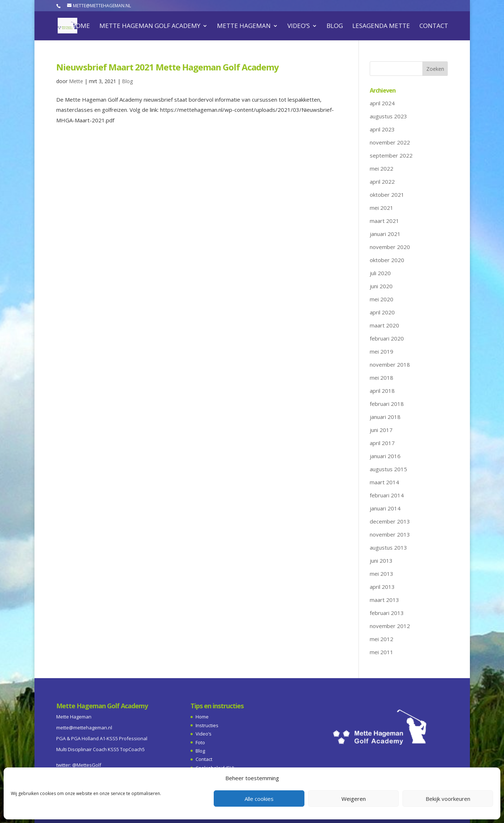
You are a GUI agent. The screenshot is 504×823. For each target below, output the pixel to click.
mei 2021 (382, 208)
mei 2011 (382, 652)
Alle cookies (259, 799)
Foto (200, 742)
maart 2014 (384, 482)
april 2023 (382, 129)
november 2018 (390, 364)
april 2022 (382, 182)
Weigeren (354, 799)
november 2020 (390, 247)
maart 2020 (384, 325)
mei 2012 (382, 639)
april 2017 (382, 443)
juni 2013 (381, 561)
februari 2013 (387, 613)
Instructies (207, 725)
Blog (335, 27)
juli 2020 (380, 273)
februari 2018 (387, 404)
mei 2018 (382, 378)
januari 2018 (385, 417)
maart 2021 (384, 221)
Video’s (299, 27)
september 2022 (391, 155)
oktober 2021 (387, 195)
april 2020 (382, 312)
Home (81, 27)
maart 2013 (384, 600)
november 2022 (390, 142)
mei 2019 (382, 351)
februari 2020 (387, 338)
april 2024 (382, 103)
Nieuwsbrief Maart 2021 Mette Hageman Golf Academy (167, 67)
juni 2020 (381, 286)
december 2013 (390, 521)
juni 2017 (381, 430)
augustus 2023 (388, 116)
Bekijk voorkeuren (448, 799)
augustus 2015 (388, 469)
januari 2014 (385, 508)
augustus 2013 (388, 547)
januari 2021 (385, 234)
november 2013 (390, 534)
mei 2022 (382, 168)
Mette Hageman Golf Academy (150, 27)
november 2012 (390, 626)
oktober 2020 (387, 260)
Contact (434, 27)
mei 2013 (382, 574)
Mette (76, 81)
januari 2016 (385, 456)
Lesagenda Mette (381, 27)
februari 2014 (387, 495)
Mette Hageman (244, 27)
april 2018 (382, 391)
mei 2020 (382, 299)
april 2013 (382, 587)
